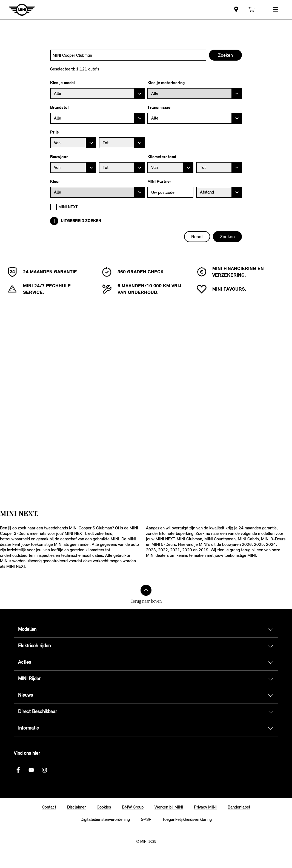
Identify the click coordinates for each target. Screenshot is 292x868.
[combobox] (128, 55)
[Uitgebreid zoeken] (146, 221)
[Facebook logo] (18, 770)
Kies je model (62, 83)
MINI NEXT (68, 207)
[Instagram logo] (44, 770)
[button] (276, 10)
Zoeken (227, 237)
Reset (197, 237)
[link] (236, 10)
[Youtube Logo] (31, 770)
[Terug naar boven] (146, 590)
